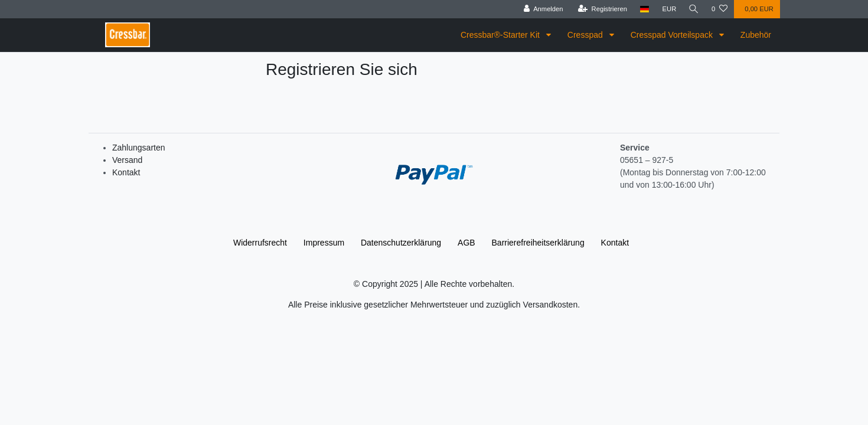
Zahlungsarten (139, 148)
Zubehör (756, 35)
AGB (466, 243)
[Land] (643, 9)
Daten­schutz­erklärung (401, 243)
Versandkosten (551, 305)
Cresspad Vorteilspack (673, 35)
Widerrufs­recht (260, 243)
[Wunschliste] (719, 9)
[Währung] (668, 9)
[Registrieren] (601, 9)
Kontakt (126, 172)
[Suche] (693, 9)
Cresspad (586, 35)
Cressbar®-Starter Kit (501, 35)
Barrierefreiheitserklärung (538, 243)
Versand (127, 160)
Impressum (324, 243)
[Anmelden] (542, 9)
